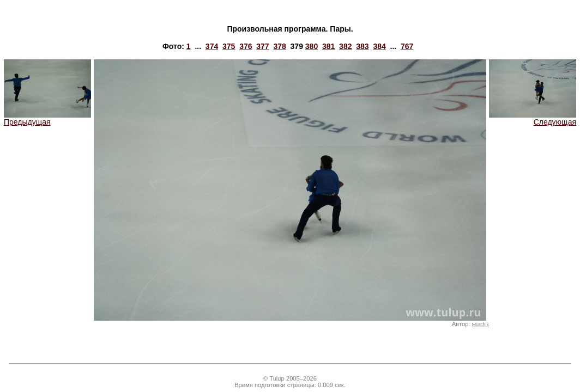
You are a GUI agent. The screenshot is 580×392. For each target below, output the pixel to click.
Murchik (481, 324)
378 (279, 46)
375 (229, 46)
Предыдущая (47, 118)
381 (328, 46)
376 (246, 46)
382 (345, 46)
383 (362, 46)
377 (262, 46)
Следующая (533, 118)
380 (312, 46)
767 (407, 46)
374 (212, 46)
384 (379, 46)
